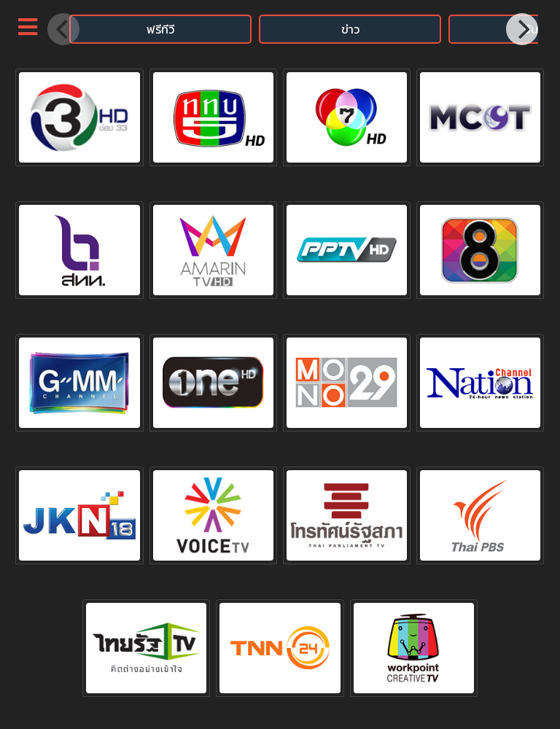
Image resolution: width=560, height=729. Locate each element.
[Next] (522, 29)
